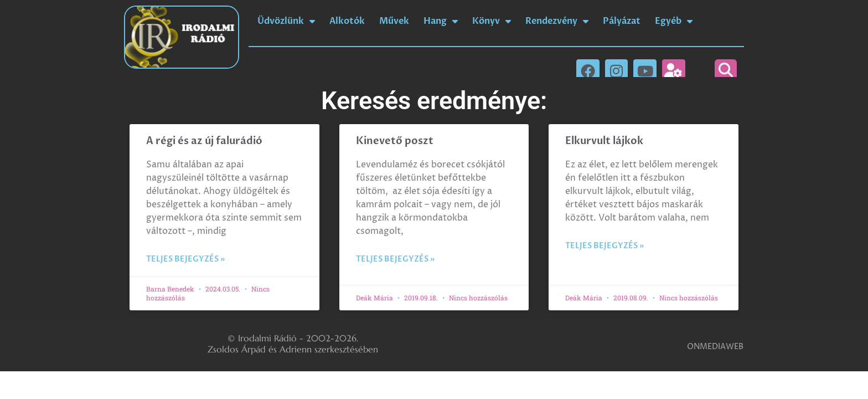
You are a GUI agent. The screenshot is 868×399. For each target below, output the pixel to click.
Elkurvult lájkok (604, 141)
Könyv (492, 21)
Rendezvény (557, 21)
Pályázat (622, 21)
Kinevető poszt (395, 141)
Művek (394, 21)
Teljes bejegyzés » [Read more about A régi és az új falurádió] (185, 259)
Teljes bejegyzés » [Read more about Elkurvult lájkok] (604, 246)
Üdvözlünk (286, 21)
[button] (726, 70)
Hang (441, 21)
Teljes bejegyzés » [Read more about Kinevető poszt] (395, 259)
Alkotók (347, 21)
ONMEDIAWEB (715, 347)
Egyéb (674, 21)
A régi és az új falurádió (204, 141)
